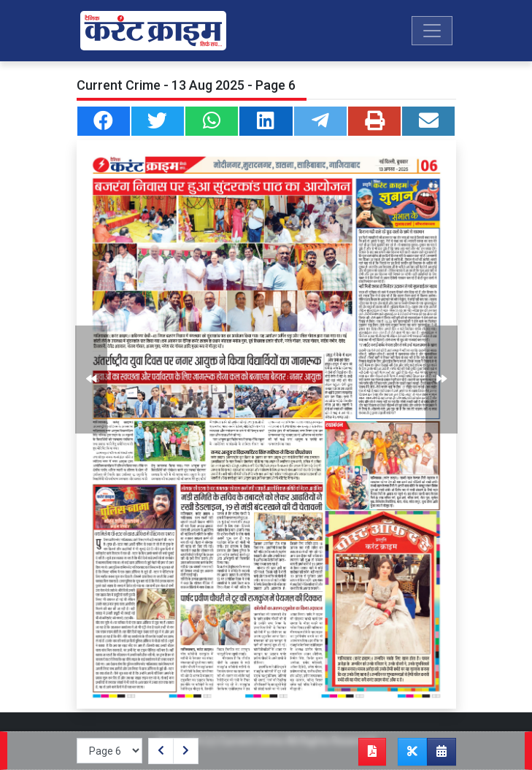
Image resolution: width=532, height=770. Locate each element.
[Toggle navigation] (432, 31)
